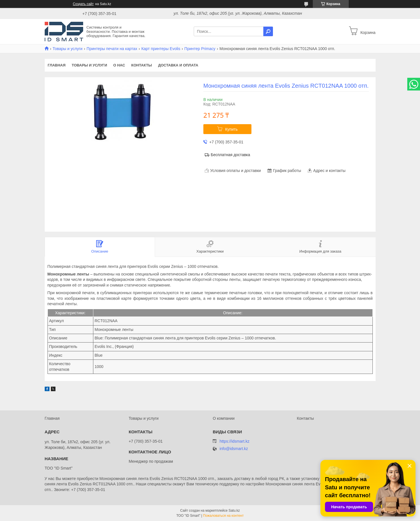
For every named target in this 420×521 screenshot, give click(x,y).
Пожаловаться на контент (223, 516)
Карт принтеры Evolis (161, 49)
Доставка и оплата (178, 65)
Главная (57, 65)
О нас (119, 65)
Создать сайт (83, 4)
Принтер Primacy (200, 49)
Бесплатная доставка (230, 155)
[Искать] (268, 31)
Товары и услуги (68, 49)
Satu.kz (234, 511)
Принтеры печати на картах (112, 49)
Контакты (142, 65)
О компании (224, 418)
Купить (231, 129)
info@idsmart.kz (234, 449)
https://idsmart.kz (234, 441)
